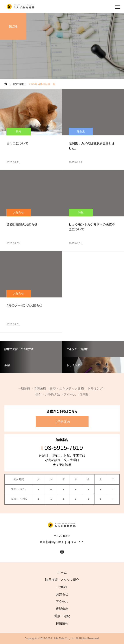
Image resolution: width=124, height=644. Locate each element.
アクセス (62, 602)
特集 (19, 131)
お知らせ (19, 212)
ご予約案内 (62, 422)
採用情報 (62, 623)
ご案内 (62, 587)
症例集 (81, 131)
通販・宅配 (62, 616)
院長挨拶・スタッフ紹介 (62, 580)
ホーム (62, 572)
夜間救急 (62, 609)
